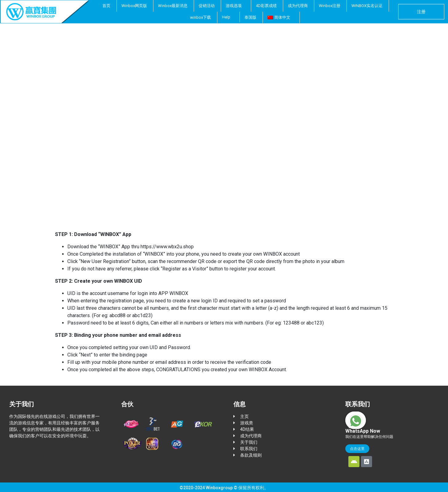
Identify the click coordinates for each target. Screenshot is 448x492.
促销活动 (207, 6)
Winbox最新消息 (173, 6)
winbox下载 (200, 17)
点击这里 (357, 448)
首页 (106, 6)
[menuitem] (281, 18)
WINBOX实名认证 (367, 6)
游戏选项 (234, 6)
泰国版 (250, 17)
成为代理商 (298, 6)
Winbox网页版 (134, 6)
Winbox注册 (330, 6)
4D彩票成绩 (266, 6)
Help (226, 17)
